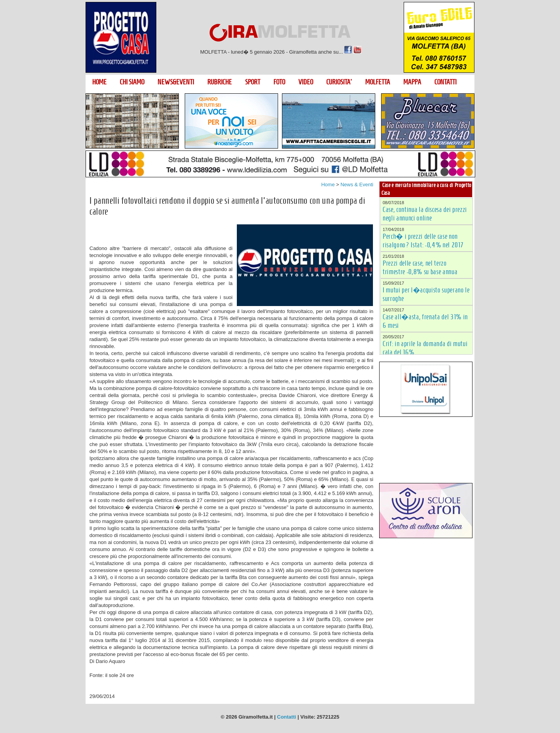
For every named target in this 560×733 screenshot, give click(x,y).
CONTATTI (445, 82)
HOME (99, 82)
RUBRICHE (220, 82)
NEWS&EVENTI (176, 82)
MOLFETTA (378, 82)
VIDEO (306, 82)
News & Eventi (357, 185)
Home (328, 185)
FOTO (279, 82)
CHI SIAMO (132, 82)
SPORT (253, 82)
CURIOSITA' (339, 82)
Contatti (286, 717)
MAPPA (412, 82)
